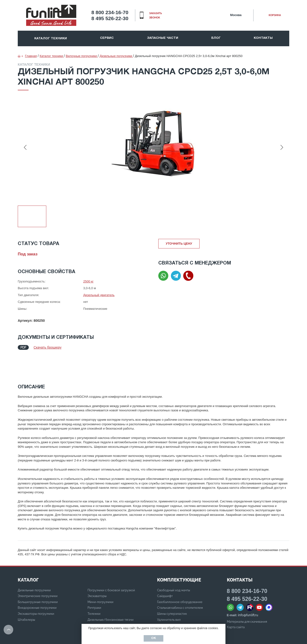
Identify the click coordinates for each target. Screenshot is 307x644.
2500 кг (88, 281)
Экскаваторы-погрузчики (36, 596)
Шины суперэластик (172, 596)
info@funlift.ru (248, 597)
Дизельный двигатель (99, 295)
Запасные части (163, 38)
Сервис (107, 38)
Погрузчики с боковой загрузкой (111, 572)
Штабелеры (26, 602)
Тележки (94, 596)
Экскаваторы (97, 578)
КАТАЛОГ (28, 562)
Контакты (263, 38)
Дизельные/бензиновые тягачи (111, 602)
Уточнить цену (179, 244)
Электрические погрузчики (38, 578)
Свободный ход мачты (174, 572)
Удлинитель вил (169, 602)
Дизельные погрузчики (34, 572)
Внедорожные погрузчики (37, 590)
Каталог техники (51, 39)
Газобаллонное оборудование (180, 584)
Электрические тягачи (104, 607)
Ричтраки (94, 590)
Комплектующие (179, 562)
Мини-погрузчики (100, 584)
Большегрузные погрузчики (38, 584)
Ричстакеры (96, 613)
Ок (153, 638)
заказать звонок (156, 15)
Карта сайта (236, 609)
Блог (216, 38)
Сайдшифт (165, 578)
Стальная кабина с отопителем (180, 590)
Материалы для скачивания (247, 604)
